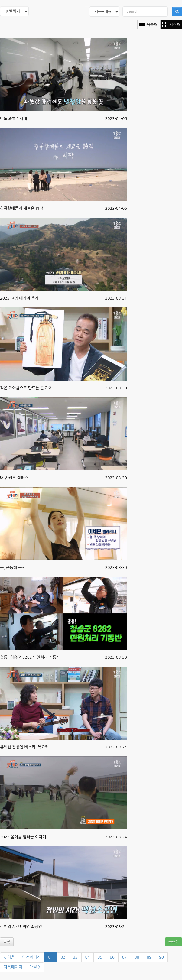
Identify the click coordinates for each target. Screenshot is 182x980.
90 (161, 957)
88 (137, 957)
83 (75, 957)
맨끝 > (35, 967)
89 (149, 957)
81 (50, 957)
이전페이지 (31, 957)
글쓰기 (174, 942)
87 (125, 957)
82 (63, 957)
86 (112, 957)
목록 (7, 942)
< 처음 (9, 957)
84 (88, 957)
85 (100, 957)
